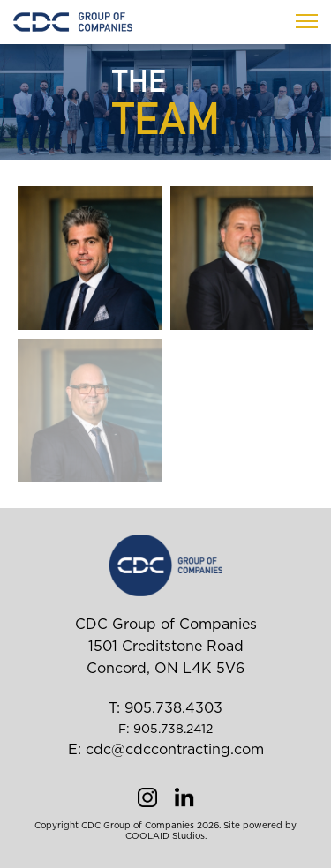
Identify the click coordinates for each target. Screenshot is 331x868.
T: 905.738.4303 (165, 708)
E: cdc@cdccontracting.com (166, 750)
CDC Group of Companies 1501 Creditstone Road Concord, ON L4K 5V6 (166, 647)
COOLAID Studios (165, 836)
